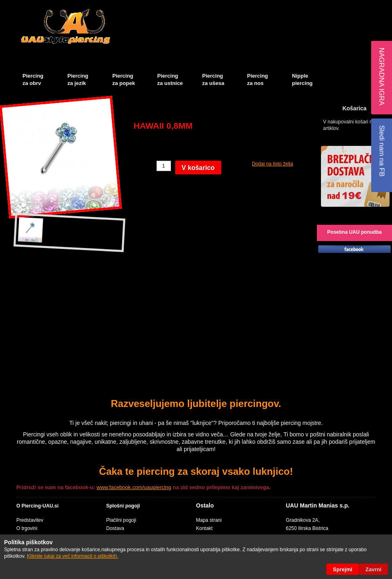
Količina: (144, 166)
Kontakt (204, 528)
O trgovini (27, 528)
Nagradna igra (382, 76)
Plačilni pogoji (121, 520)
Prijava (380, 7)
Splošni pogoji (123, 506)
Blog (361, 7)
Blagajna (341, 7)
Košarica (317, 7)
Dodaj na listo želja (273, 164)
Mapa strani (209, 520)
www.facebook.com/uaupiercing (134, 487)
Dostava (115, 528)
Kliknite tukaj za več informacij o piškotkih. (72, 556)
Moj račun (285, 7)
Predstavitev (30, 520)
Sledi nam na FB (382, 151)
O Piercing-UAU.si (37, 506)
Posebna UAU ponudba (354, 232)
